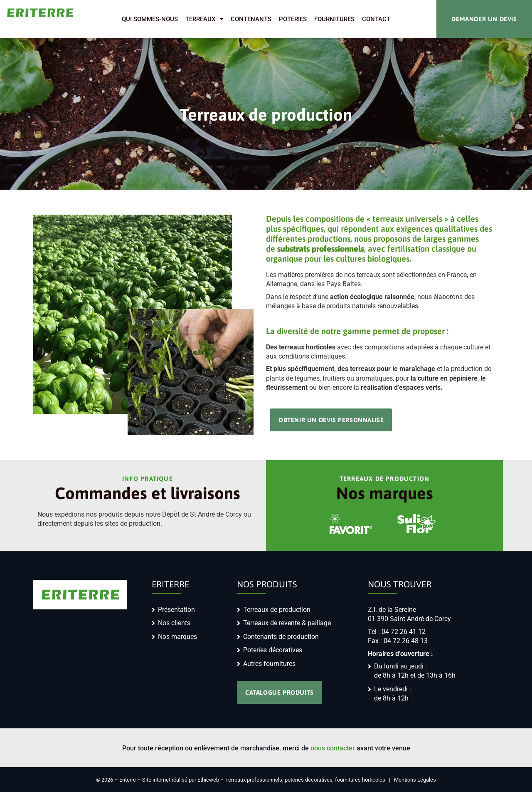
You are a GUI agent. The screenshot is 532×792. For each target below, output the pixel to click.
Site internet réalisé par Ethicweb (181, 780)
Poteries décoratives (273, 650)
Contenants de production (281, 637)
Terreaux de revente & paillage (287, 623)
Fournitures (334, 19)
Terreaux (204, 19)
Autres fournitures (269, 664)
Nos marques (177, 637)
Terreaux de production (277, 610)
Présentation (176, 610)
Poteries (293, 19)
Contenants (251, 19)
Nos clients (174, 623)
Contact (376, 19)
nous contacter (333, 748)
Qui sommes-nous (150, 19)
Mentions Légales (415, 780)
